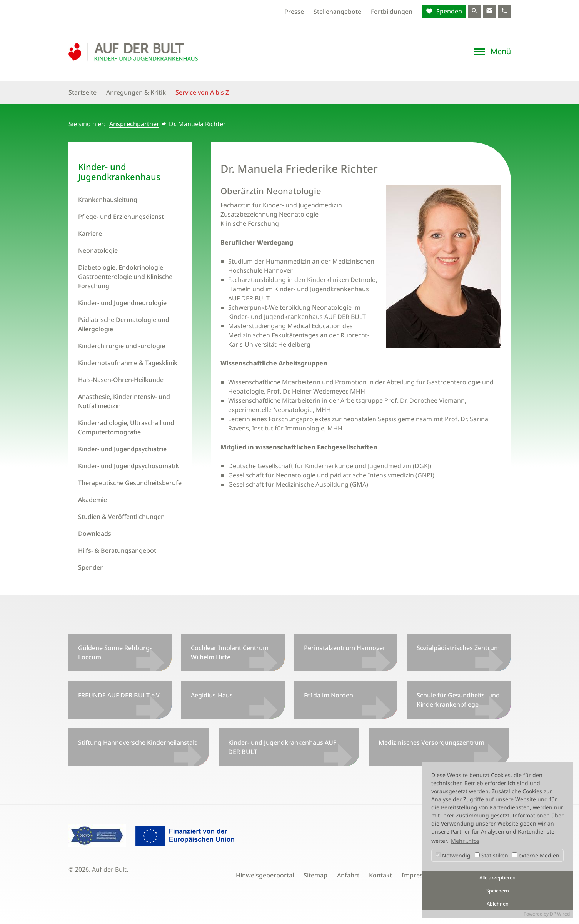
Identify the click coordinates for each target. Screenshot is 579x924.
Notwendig (453, 855)
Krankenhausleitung (108, 200)
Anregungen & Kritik (136, 92)
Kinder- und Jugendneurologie (122, 303)
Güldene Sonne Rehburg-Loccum (115, 652)
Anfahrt (348, 875)
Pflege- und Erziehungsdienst (121, 217)
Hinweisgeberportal (265, 875)
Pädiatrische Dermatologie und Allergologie (124, 324)
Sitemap (315, 875)
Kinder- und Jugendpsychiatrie (122, 449)
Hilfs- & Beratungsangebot (117, 550)
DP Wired (560, 914)
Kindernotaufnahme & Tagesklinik (128, 363)
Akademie (93, 500)
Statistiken (491, 855)
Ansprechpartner (134, 124)
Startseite (83, 92)
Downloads (95, 534)
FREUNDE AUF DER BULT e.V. (119, 695)
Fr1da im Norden (329, 695)
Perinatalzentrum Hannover (345, 648)
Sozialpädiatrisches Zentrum (458, 648)
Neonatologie (98, 250)
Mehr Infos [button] (465, 841)
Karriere (90, 234)
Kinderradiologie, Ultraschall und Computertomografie (126, 427)
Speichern (498, 891)
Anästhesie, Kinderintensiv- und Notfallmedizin (124, 401)
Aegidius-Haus (212, 695)
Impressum (419, 875)
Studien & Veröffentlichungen (121, 517)
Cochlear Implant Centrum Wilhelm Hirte (230, 652)
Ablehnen (498, 904)
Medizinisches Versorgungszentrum (431, 742)
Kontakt (380, 875)
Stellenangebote (337, 12)
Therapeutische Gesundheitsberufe (130, 483)
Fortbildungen (392, 12)
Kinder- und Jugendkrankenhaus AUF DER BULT (282, 747)
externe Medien (536, 855)
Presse (294, 12)
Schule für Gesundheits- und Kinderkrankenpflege (458, 700)
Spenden (448, 11)
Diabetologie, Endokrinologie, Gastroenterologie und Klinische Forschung (125, 277)
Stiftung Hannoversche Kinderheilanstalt (137, 742)
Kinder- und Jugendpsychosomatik (128, 466)
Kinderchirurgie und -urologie (122, 346)
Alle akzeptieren (497, 878)
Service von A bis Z (202, 92)
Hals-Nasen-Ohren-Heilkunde (121, 380)
